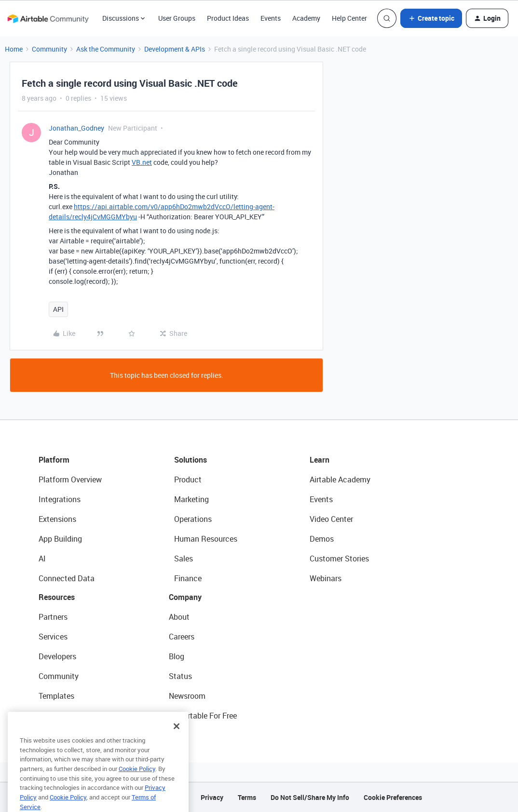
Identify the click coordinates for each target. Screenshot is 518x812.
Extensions (57, 519)
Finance (188, 578)
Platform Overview (70, 479)
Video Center (331, 519)
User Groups (177, 18)
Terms (247, 797)
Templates (56, 696)
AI (42, 559)
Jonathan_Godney (76, 128)
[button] (431, 18)
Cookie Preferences (393, 797)
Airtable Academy (340, 479)
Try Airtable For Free (203, 716)
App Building (60, 539)
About (179, 617)
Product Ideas (228, 18)
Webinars (326, 578)
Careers (182, 637)
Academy (306, 18)
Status (180, 676)
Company (185, 597)
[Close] (177, 741)
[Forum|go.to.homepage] (48, 18)
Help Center (349, 18)
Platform (54, 460)
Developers (57, 656)
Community (49, 49)
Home (14, 49)
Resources (57, 597)
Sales (184, 559)
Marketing (191, 499)
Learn (320, 460)
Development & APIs (175, 49)
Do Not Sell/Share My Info (310, 797)
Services (53, 637)
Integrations (60, 499)
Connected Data (67, 578)
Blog (177, 656)
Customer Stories (339, 559)
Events (271, 18)
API (58, 309)
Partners (53, 617)
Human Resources (206, 539)
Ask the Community (106, 49)
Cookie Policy (137, 784)
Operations (193, 519)
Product (188, 479)
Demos (322, 539)
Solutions (191, 460)
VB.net (142, 162)
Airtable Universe (68, 716)
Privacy (212, 797)
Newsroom (187, 696)
